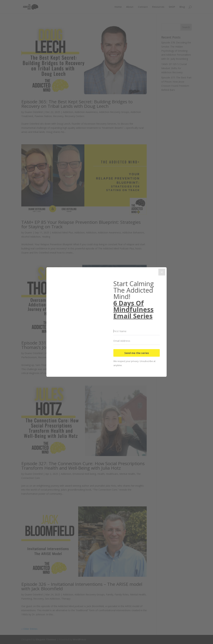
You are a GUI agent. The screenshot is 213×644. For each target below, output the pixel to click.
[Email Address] (137, 341)
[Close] (162, 272)
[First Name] (137, 331)
